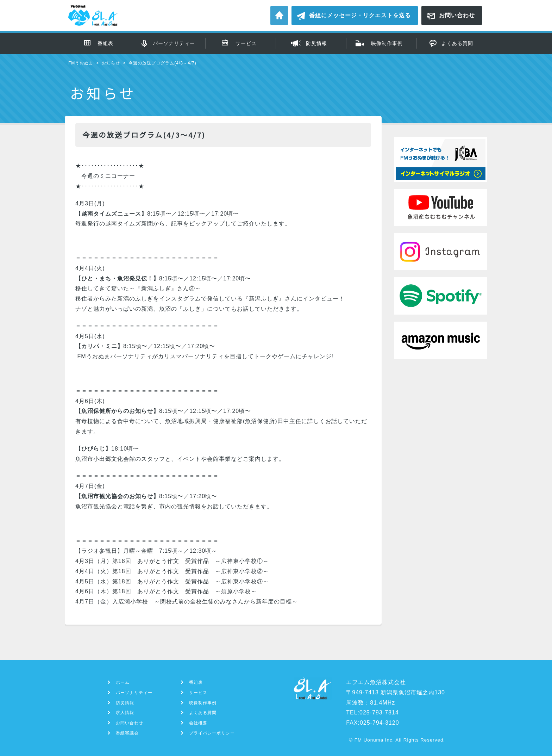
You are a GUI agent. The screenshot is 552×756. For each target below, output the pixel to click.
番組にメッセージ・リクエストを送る (360, 15)
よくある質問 (457, 43)
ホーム (279, 16)
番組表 (105, 43)
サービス (246, 43)
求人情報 (125, 713)
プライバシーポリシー (212, 733)
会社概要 (198, 723)
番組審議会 (127, 733)
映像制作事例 (387, 43)
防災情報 (316, 43)
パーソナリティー (174, 43)
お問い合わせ (457, 15)
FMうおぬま (81, 63)
